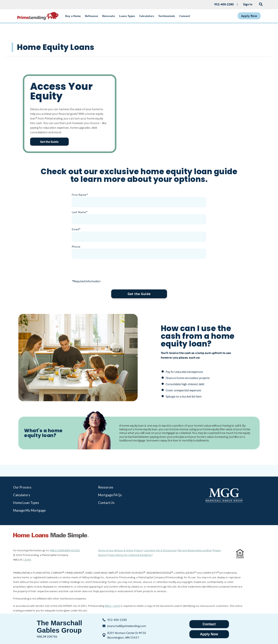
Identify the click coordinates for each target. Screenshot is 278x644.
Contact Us (106, 503)
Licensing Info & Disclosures (161, 550)
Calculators (22, 495)
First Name (80, 195)
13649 (27, 560)
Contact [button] (209, 624)
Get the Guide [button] (49, 142)
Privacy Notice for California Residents (130, 555)
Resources (106, 487)
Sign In (248, 4)
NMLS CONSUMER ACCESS (65, 550)
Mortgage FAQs (110, 495)
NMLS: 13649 (112, 606)
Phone (76, 247)
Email (76, 229)
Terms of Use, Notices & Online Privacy (120, 550)
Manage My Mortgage (30, 510)
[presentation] (101, 271)
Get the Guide (139, 294)
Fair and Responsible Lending (195, 550)
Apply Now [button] (209, 634)
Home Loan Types (26, 503)
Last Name (80, 212)
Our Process (22, 487)
